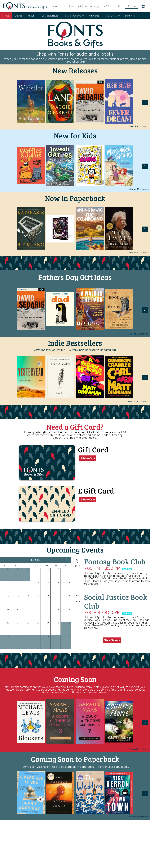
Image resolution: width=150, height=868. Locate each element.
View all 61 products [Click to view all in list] (139, 749)
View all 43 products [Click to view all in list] (139, 126)
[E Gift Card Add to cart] (88, 499)
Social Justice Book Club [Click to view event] (116, 601)
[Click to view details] (31, 102)
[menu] (75, 16)
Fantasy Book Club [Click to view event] (115, 561)
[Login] (132, 6)
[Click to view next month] (67, 560)
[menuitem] (6, 16)
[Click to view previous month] (4, 560)
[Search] (119, 6)
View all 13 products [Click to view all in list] (139, 189)
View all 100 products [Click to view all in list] (138, 401)
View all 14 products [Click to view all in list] (139, 817)
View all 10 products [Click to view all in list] (139, 253)
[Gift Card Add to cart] (88, 458)
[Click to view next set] (145, 103)
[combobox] (59, 6)
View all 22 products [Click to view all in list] (139, 334)
